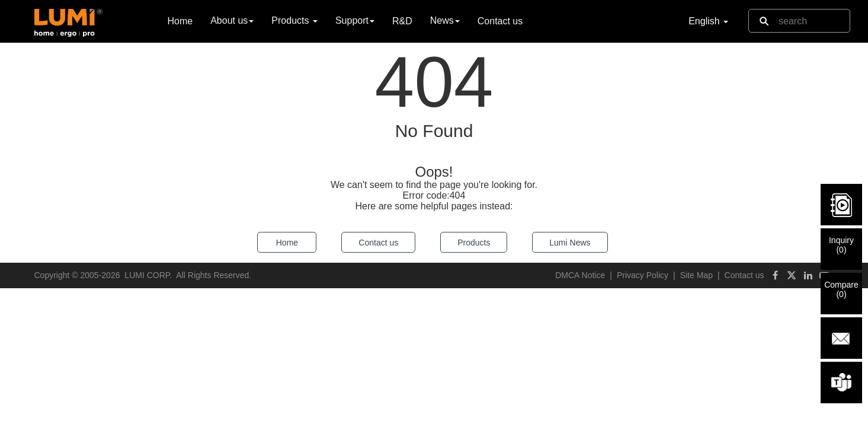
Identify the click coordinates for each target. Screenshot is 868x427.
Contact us (500, 21)
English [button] (708, 21)
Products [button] (294, 20)
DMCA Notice (580, 275)
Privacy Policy (643, 275)
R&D (402, 21)
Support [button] (355, 20)
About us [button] (232, 20)
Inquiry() (841, 245)
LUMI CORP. (148, 275)
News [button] (445, 20)
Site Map (696, 275)
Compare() (841, 289)
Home (180, 20)
